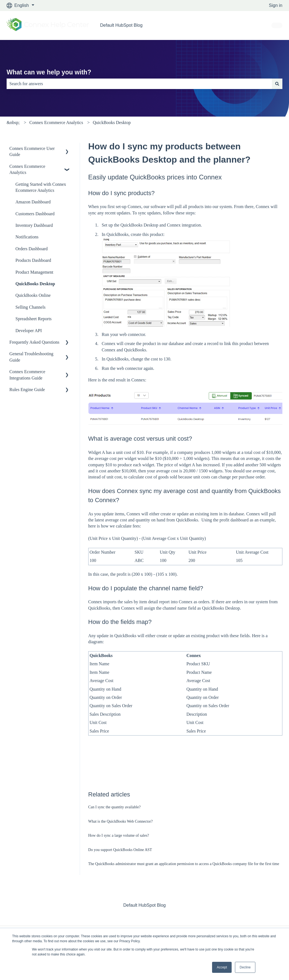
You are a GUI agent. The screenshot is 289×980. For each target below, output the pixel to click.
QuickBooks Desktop (112, 122)
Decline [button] (245, 967)
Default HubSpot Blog (121, 25)
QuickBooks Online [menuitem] (33, 295)
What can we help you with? (49, 72)
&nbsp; (13, 122)
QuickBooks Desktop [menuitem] (35, 284)
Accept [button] (222, 967)
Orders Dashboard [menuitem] (32, 249)
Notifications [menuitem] (27, 237)
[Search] (277, 84)
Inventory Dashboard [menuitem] (34, 225)
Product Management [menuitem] (34, 272)
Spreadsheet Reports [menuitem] (34, 319)
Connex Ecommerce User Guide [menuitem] (32, 151)
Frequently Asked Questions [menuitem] (34, 342)
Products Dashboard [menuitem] (33, 260)
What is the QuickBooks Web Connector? (121, 821)
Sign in (276, 5)
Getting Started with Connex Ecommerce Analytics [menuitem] (41, 187)
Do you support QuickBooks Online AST (120, 850)
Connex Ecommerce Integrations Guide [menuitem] (27, 375)
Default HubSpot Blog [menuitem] (144, 905)
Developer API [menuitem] (29, 331)
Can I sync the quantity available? (114, 807)
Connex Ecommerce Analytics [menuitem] (27, 169)
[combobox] (139, 84)
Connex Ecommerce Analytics (56, 122)
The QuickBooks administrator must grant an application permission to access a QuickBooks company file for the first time (184, 864)
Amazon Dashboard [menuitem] (33, 202)
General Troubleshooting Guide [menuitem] (31, 357)
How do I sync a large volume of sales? (119, 835)
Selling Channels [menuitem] (30, 307)
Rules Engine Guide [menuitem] (27, 390)
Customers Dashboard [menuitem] (35, 214)
